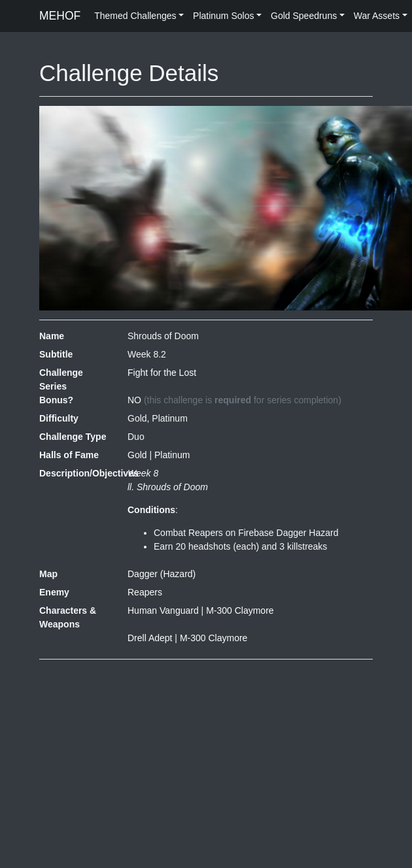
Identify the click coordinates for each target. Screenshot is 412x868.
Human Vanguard (163, 610)
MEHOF (60, 16)
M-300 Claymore (240, 610)
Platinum (172, 455)
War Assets (377, 16)
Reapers (145, 592)
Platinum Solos (223, 16)
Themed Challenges (135, 16)
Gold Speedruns (304, 16)
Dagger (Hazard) (162, 574)
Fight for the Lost (162, 373)
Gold (137, 455)
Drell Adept (150, 638)
